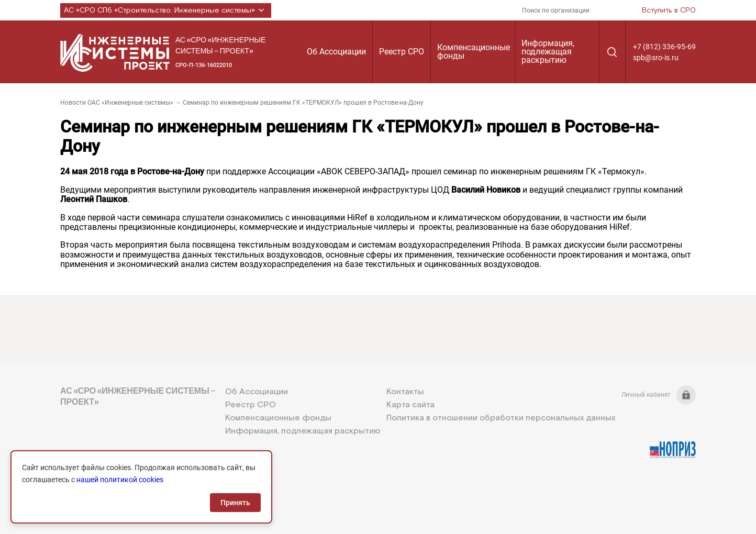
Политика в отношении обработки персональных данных (501, 418)
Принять (235, 503)
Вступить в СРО (669, 10)
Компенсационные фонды (474, 52)
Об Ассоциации (336, 52)
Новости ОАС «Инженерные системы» (117, 103)
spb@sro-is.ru (656, 58)
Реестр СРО (402, 52)
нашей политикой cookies (120, 480)
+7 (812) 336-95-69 (664, 47)
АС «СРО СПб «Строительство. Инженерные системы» (166, 10)
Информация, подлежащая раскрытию (548, 52)
